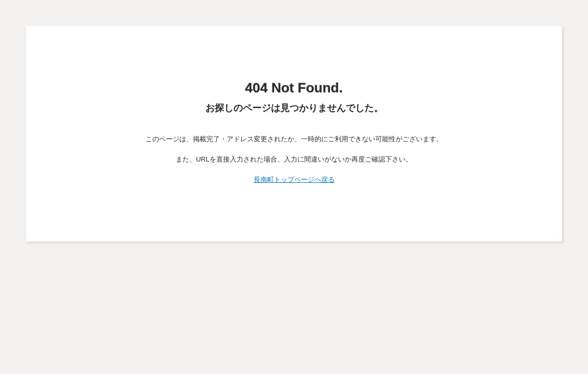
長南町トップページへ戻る (294, 179)
